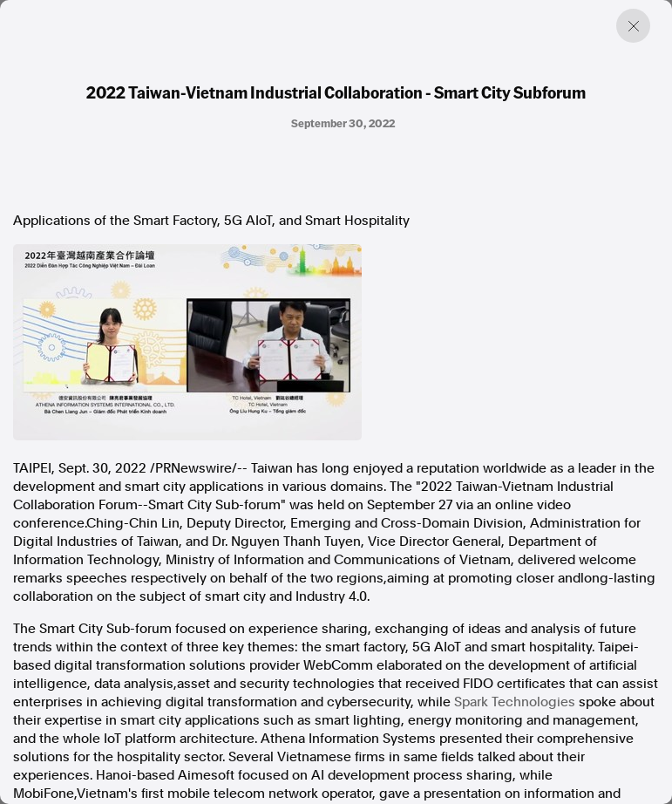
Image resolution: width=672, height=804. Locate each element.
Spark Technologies (515, 702)
